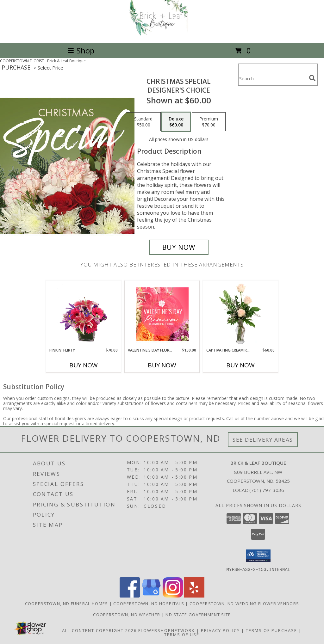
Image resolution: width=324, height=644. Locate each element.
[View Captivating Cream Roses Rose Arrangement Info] (241, 314)
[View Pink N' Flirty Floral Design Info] (84, 314)
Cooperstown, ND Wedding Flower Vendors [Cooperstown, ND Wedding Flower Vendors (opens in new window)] (244, 603)
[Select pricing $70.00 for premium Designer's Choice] (209, 122)
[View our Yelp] (194, 595)
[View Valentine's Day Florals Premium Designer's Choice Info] (162, 314)
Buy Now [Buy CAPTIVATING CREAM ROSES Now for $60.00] (240, 365)
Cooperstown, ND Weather (127, 614)
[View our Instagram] (173, 595)
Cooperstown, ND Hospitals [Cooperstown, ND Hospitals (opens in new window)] (149, 603)
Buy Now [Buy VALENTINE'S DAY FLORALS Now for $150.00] (162, 365)
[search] (312, 78)
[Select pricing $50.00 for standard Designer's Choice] (143, 122)
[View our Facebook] (130, 595)
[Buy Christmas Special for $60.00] (179, 247)
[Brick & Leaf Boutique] (162, 34)
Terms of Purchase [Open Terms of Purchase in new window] (271, 630)
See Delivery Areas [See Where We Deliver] (263, 440)
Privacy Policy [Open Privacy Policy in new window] (220, 630)
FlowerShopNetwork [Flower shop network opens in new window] (167, 630)
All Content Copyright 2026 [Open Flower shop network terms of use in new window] (99, 630)
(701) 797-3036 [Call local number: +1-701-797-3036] (267, 490)
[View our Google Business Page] (151, 595)
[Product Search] (272, 79)
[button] (258, 556)
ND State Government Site (198, 614)
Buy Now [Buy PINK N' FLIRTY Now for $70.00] (84, 365)
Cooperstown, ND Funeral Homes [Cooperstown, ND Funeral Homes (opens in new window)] (67, 603)
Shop (81, 50)
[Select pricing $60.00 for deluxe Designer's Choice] (176, 122)
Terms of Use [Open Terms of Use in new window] (182, 634)
